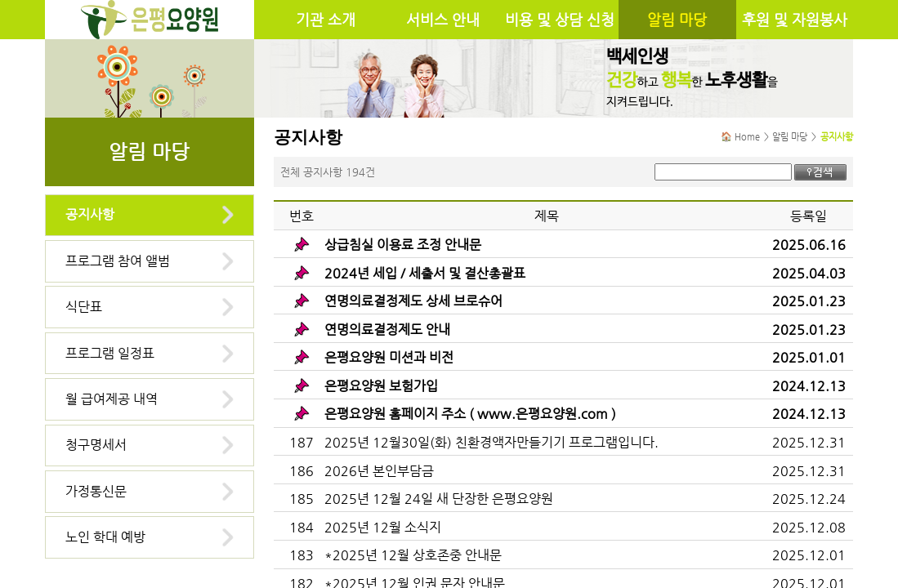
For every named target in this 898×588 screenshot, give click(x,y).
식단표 (84, 307)
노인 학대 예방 (105, 537)
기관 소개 (326, 20)
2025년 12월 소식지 (383, 527)
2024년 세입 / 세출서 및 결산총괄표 (425, 273)
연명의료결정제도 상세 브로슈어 (413, 301)
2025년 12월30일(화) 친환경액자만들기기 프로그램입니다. (491, 442)
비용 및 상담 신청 (560, 20)
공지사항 (90, 214)
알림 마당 (677, 20)
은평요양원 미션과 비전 (389, 357)
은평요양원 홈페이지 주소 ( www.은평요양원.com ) (470, 414)
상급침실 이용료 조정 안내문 (403, 245)
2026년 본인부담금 (379, 471)
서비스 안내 (443, 20)
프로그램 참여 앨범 (118, 261)
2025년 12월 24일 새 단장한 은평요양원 (439, 499)
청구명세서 (96, 445)
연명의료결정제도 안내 (387, 330)
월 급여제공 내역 (112, 399)
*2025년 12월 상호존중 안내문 (413, 555)
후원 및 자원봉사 (795, 20)
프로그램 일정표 (110, 353)
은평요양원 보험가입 (381, 386)
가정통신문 (96, 491)
